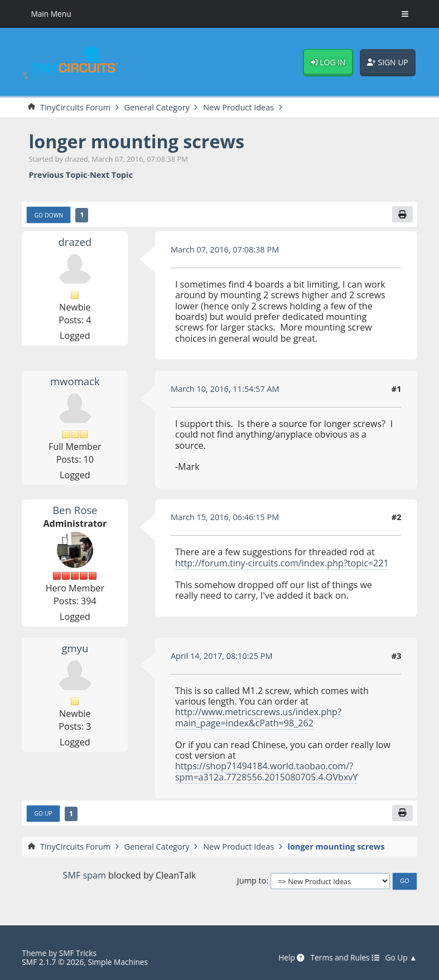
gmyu (75, 648)
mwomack (75, 381)
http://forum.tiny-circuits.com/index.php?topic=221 (282, 563)
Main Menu (51, 14)
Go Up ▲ (401, 958)
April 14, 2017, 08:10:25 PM (222, 656)
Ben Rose (75, 510)
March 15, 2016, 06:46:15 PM (225, 517)
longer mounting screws (136, 141)
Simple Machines (118, 962)
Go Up (43, 813)
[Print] (402, 214)
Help (291, 958)
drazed (75, 242)
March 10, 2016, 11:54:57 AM (225, 389)
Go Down (49, 215)
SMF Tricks (78, 953)
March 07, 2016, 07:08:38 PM (225, 249)
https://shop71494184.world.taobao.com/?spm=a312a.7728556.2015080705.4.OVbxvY (266, 771)
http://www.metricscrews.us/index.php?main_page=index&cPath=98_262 (258, 717)
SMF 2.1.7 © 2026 (53, 962)
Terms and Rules (345, 958)
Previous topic (58, 175)
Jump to (252, 880)
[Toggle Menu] (405, 14)
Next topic (111, 175)
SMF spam (85, 875)
